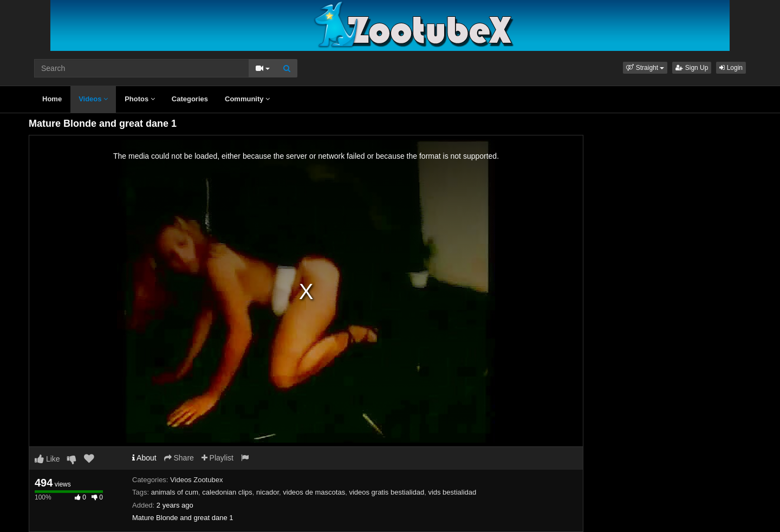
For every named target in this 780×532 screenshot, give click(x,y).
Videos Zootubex (196, 480)
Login (731, 68)
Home (52, 99)
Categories (190, 99)
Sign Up (692, 68)
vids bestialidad (452, 492)
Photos (140, 99)
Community (247, 99)
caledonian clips (227, 492)
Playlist (217, 458)
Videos (93, 99)
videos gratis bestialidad (386, 492)
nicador (268, 492)
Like (47, 459)
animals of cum (175, 492)
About (144, 458)
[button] (645, 68)
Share (179, 458)
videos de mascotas (314, 492)
